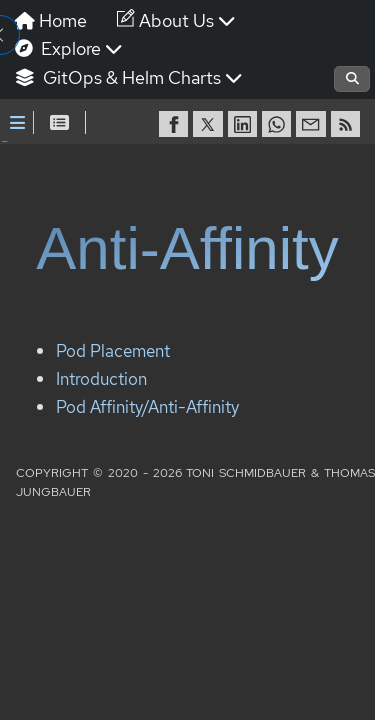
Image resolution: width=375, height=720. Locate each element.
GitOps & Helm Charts (129, 77)
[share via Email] (313, 124)
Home (51, 20)
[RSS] (348, 124)
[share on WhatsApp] (279, 124)
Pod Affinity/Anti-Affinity (147, 329)
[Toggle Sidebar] (17, 122)
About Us (176, 20)
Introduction (101, 302)
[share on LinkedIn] (245, 124)
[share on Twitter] (210, 124)
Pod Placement (113, 274)
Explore (69, 48)
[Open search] (352, 79)
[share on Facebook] (176, 124)
